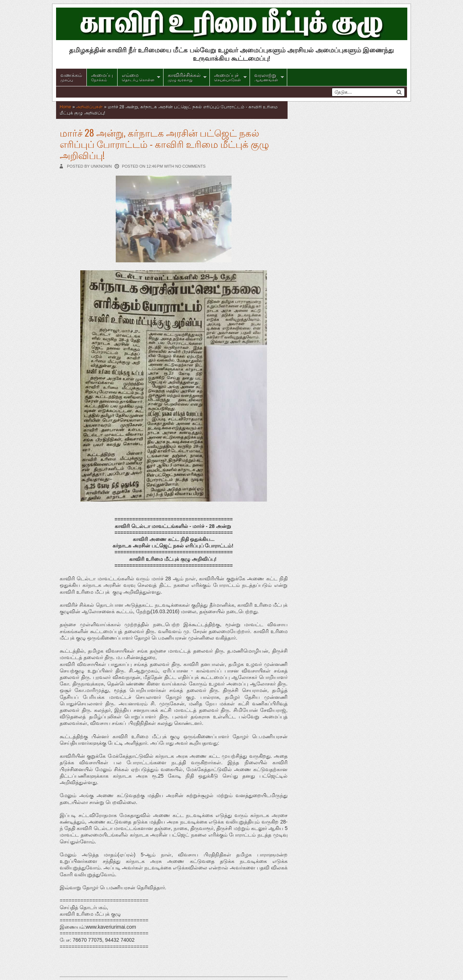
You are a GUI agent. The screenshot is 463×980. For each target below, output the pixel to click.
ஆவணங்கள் (266, 76)
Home (65, 107)
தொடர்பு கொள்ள (138, 76)
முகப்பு (71, 76)
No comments (191, 166)
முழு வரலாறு (184, 76)
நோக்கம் (102, 76)
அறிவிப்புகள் (89, 107)
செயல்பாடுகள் (228, 76)
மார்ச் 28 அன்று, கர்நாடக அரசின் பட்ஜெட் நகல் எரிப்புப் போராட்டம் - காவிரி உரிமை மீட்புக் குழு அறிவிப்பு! (164, 144)
